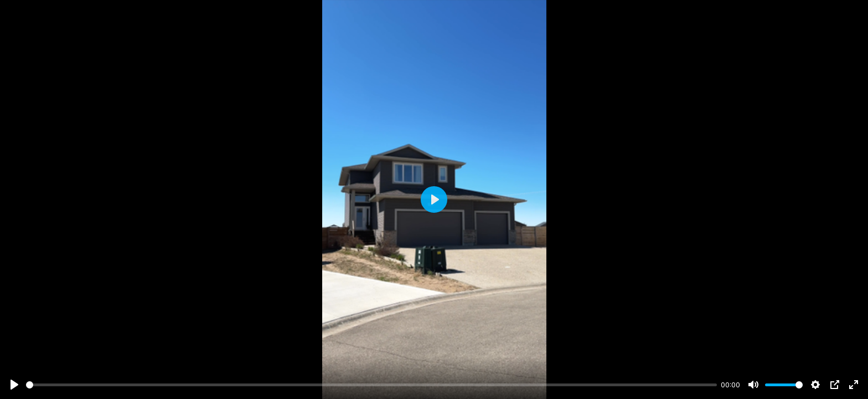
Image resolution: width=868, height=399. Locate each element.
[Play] (14, 385)
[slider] (371, 385)
